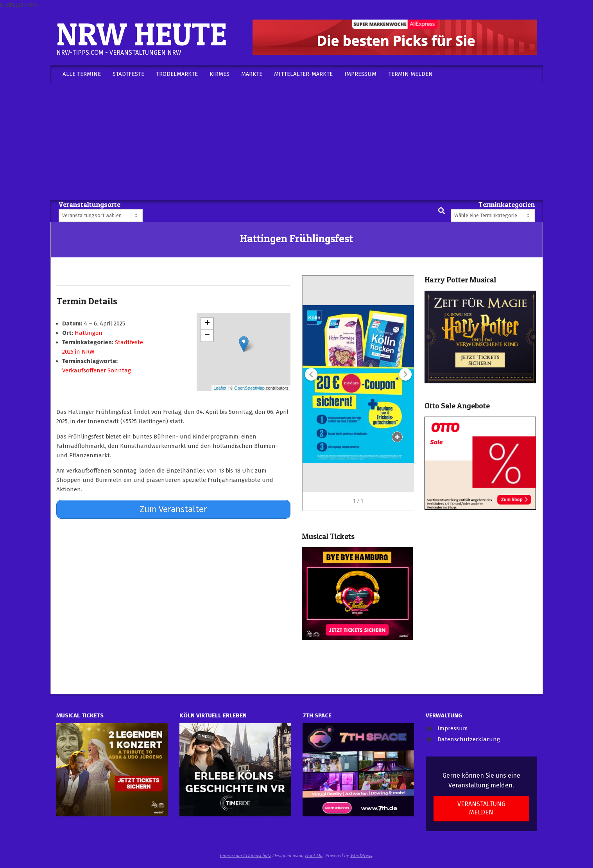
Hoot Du (314, 855)
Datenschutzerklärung (469, 739)
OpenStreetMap (249, 388)
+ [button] (207, 323)
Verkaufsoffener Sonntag (97, 370)
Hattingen (89, 333)
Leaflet (220, 388)
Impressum (453, 728)
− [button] (207, 336)
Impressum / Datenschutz (245, 855)
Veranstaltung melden (481, 808)
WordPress (361, 855)
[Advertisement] (297, 141)
